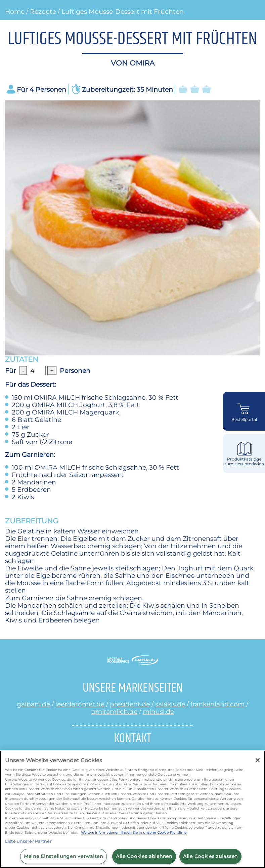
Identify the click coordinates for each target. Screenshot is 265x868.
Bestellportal (244, 420)
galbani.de (33, 704)
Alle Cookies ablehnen (144, 856)
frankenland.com (217, 704)
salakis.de (170, 704)
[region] (132, 809)
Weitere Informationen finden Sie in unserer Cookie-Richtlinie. (134, 833)
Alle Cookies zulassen (210, 856)
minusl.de (158, 711)
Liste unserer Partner (28, 841)
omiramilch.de (114, 711)
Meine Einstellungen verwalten (63, 856)
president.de (130, 704)
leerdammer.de (80, 704)
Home (15, 11)
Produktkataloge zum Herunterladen (244, 461)
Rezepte (43, 11)
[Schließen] (258, 760)
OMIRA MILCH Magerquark (65, 412)
